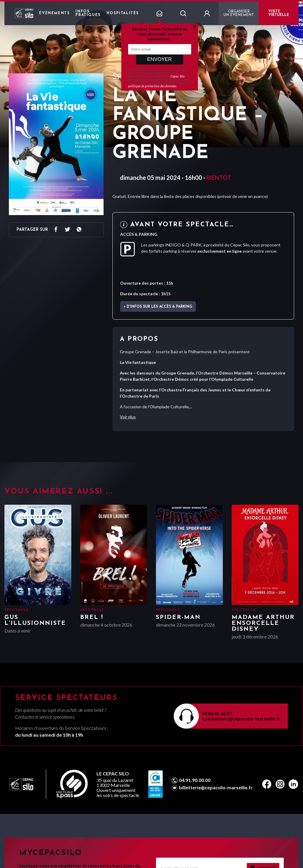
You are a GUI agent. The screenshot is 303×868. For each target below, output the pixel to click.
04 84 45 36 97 (217, 713)
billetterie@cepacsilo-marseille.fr (216, 788)
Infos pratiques (88, 13)
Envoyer (159, 59)
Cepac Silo (178, 76)
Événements (54, 13)
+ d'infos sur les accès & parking (158, 307)
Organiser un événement (239, 13)
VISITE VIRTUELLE (279, 13)
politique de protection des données (152, 86)
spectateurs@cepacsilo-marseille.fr (241, 718)
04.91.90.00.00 (195, 780)
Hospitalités (123, 13)
